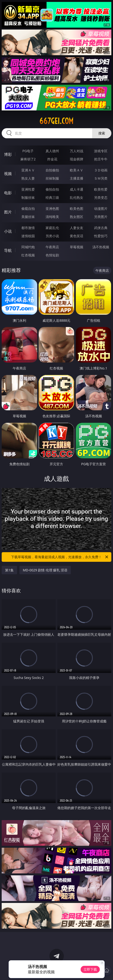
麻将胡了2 (28, 159)
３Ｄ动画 (101, 170)
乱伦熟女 (77, 197)
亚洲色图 (52, 209)
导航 (8, 250)
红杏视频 (28, 255)
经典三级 (52, 197)
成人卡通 (77, 189)
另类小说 (52, 236)
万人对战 (77, 151)
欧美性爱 (101, 189)
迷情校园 (28, 236)
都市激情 (28, 228)
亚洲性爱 (28, 189)
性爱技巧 (101, 236)
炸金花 (52, 159)
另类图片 (101, 217)
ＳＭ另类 (101, 178)
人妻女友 (77, 228)
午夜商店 (52, 247)
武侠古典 (101, 228)
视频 (8, 174)
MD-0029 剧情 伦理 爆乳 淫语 (45, 570)
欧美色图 (77, 209)
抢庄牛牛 (101, 159)
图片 (8, 212)
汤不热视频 (101, 247)
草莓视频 (77, 247)
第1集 (9, 570)
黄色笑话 (77, 236)
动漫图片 (101, 209)
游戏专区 (101, 151)
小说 (8, 231)
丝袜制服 (52, 178)
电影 (8, 193)
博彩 (8, 154)
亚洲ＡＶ (28, 170)
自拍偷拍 (52, 170)
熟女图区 (77, 217)
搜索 (102, 133)
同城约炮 (28, 247)
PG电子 (28, 151)
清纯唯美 (52, 217)
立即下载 (90, 969)
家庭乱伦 (52, 228)
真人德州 (52, 151)
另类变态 (101, 197)
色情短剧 (52, 255)
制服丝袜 (28, 197)
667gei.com (56, 121)
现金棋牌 (77, 159)
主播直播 (77, 178)
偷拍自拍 (52, 189)
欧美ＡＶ (77, 170)
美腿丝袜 (28, 217)
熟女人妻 (28, 178)
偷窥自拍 (28, 209)
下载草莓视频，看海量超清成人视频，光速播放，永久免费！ (60, 557)
